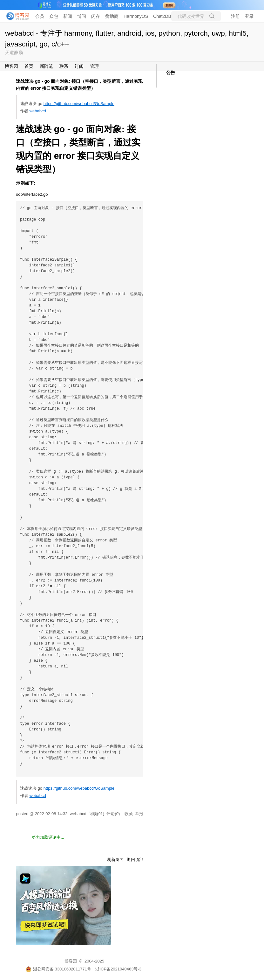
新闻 (68, 16)
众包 (54, 16)
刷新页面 (115, 860)
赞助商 (112, 16)
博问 (82, 16)
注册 (235, 16)
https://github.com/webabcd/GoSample (79, 104)
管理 (94, 66)
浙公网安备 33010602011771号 (58, 969)
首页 (29, 66)
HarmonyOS (136, 16)
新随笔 (46, 66)
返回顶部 (135, 860)
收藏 (129, 814)
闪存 (96, 16)
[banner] (16, 16)
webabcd (38, 111)
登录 (249, 16)
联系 (64, 66)
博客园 (11, 66)
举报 (139, 814)
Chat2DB (162, 16)
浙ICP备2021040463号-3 (118, 969)
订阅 (79, 66)
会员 (40, 16)
